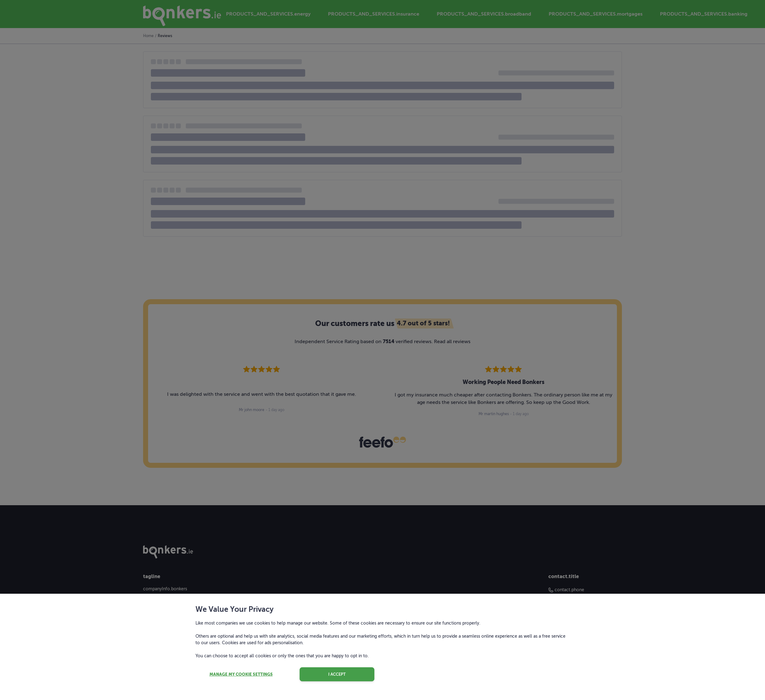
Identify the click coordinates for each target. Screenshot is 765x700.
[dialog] (382, 350)
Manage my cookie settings (241, 674)
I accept (337, 674)
